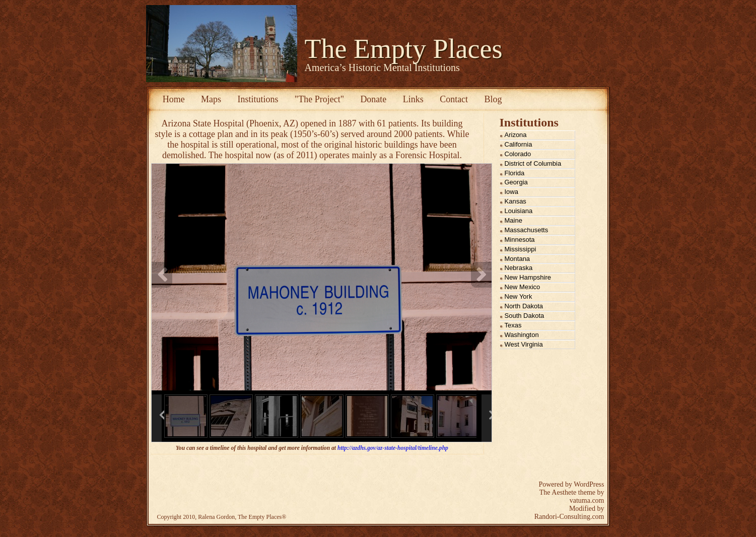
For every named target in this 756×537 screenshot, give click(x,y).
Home (174, 99)
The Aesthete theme (567, 492)
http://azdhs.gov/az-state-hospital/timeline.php (393, 448)
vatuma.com (587, 500)
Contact (454, 99)
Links (413, 99)
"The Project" (319, 99)
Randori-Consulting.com (569, 517)
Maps (211, 99)
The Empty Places (404, 49)
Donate (373, 99)
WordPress (589, 484)
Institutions (258, 99)
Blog (493, 99)
